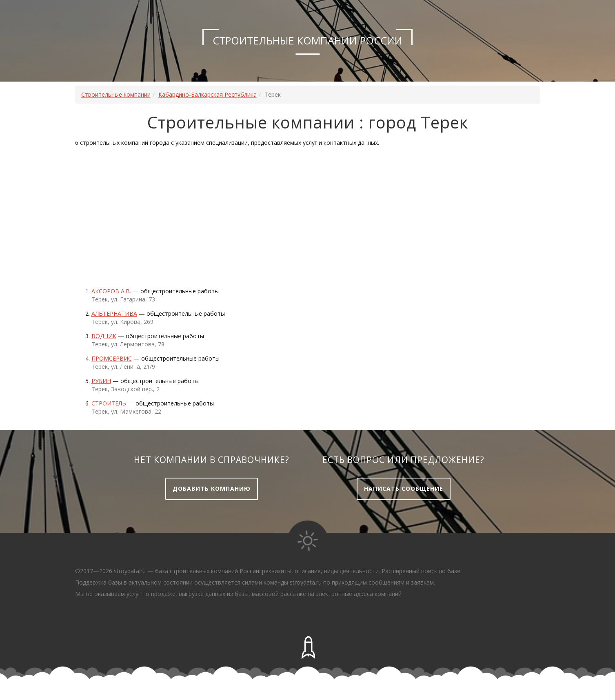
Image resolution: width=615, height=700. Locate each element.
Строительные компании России (307, 40)
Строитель (109, 403)
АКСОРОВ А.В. (111, 291)
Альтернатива (114, 313)
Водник (104, 336)
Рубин (101, 381)
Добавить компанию (212, 488)
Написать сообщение (404, 488)
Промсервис (112, 358)
